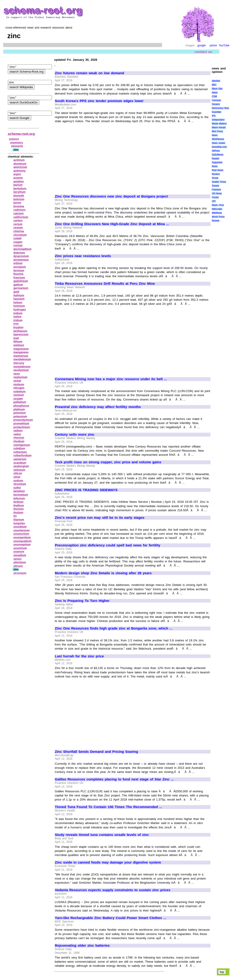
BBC (214, 85)
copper (18, 242)
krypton (19, 327)
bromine (19, 206)
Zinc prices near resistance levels (83, 256)
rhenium (19, 438)
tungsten (19, 523)
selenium (19, 470)
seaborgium (21, 466)
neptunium (20, 377)
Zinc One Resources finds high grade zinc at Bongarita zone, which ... (114, 628)
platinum (19, 409)
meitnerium (21, 356)
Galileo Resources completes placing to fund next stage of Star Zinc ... (114, 779)
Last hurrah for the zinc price (79, 656)
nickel (17, 381)
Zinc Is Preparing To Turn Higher (82, 601)
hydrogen (20, 310)
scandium (20, 463)
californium (21, 217)
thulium (18, 513)
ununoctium (21, 534)
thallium (19, 506)
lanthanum (20, 331)
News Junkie (218, 143)
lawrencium (21, 335)
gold (16, 292)
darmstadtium (23, 249)
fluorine (19, 274)
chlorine (19, 231)
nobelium (20, 392)
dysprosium (21, 256)
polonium (20, 413)
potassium (20, 416)
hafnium (19, 295)
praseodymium (23, 420)
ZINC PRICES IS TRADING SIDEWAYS (86, 490)
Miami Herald (219, 128)
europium (20, 267)
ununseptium (22, 545)
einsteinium (21, 260)
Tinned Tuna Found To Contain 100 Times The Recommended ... (108, 807)
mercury (19, 363)
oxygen (18, 399)
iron (16, 324)
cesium (18, 228)
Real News (218, 170)
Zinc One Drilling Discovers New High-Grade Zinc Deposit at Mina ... (112, 224)
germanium (21, 288)
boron (17, 203)
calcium (19, 213)
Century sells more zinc (75, 435)
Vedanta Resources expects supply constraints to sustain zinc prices (113, 890)
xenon (17, 559)
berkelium (20, 189)
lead (16, 338)
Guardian (217, 112)
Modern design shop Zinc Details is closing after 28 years (103, 573)
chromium (20, 235)
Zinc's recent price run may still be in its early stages (100, 518)
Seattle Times (219, 182)
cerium (18, 224)
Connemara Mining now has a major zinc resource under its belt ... (111, 379)
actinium (19, 160)
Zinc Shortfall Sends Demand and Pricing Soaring (96, 752)
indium (18, 313)
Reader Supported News (217, 162)
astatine (19, 182)
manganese (21, 352)
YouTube (224, 45)
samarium (20, 459)
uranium (19, 552)
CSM (214, 96)
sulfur (17, 488)
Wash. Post (218, 205)
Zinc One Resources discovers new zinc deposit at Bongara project (111, 196)
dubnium (19, 253)
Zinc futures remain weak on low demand (89, 73)
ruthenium (20, 452)
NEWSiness (218, 139)
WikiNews (217, 213)
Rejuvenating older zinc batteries (82, 946)
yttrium (18, 566)
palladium (20, 402)
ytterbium (20, 562)
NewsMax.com (219, 147)
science (14, 139)
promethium (21, 424)
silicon (18, 473)
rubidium (19, 448)
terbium (19, 502)
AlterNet (216, 81)
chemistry (17, 143)
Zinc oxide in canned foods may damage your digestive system (108, 862)
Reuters (216, 174)
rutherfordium (23, 456)
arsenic (18, 178)
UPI (214, 201)
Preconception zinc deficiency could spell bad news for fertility (108, 545)
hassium (19, 299)
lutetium (19, 345)
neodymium (21, 370)
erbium (18, 263)
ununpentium (22, 537)
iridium (18, 320)
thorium (19, 509)
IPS (214, 116)
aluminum (20, 164)
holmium (19, 306)
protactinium (22, 427)
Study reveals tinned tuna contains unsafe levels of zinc (102, 835)
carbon (18, 221)
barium (18, 185)
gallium (18, 285)
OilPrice (216, 151)
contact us (203, 52)
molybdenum (22, 367)
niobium (19, 385)
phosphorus (21, 406)
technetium (21, 495)
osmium (19, 395)
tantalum (19, 491)
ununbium (20, 527)
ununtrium (20, 548)
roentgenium (22, 445)
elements (17, 146)
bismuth (19, 196)
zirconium (20, 573)
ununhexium (22, 530)
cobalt (17, 238)
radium (18, 431)
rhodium (19, 441)
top (222, 972)
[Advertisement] (93, 157)
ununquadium (23, 541)
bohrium (19, 199)
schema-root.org (21, 134)
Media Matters (219, 124)
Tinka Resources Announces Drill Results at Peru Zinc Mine (105, 284)
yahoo (213, 45)
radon (17, 434)
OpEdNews (218, 155)
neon (17, 374)
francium (19, 278)
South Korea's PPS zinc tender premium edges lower (99, 101)
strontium (20, 484)
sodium (18, 481)
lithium (18, 342)
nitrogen (19, 388)
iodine (17, 317)
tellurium (19, 498)
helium (18, 303)
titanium (19, 520)
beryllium (20, 192)
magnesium (21, 349)
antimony (20, 171)
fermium (19, 271)
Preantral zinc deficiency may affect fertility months (98, 407)
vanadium (20, 555)
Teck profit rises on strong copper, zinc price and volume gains (108, 462)
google (202, 45)
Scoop (215, 178)
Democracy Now (220, 108)
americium (20, 167)
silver (17, 477)
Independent (218, 120)
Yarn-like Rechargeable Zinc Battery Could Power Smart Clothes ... (110, 918)
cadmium (20, 210)
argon (17, 174)
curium (18, 245)
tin (15, 516)
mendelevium (22, 359)
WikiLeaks (217, 209)
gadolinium (21, 281)
